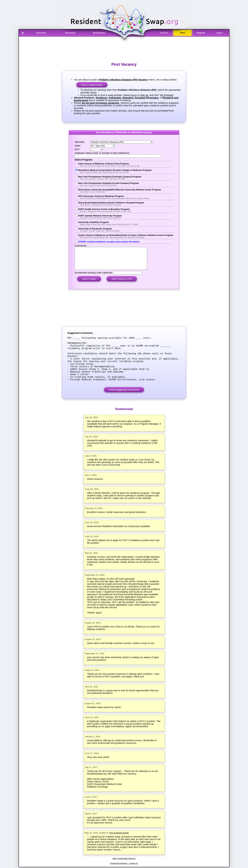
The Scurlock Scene (119, 848)
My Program (167, 95)
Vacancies (70, 33)
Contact (164, 33)
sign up (144, 95)
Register (201, 33)
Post (183, 33)
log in (134, 95)
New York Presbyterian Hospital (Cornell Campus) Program (126, 184)
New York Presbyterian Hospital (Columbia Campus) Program (126, 178)
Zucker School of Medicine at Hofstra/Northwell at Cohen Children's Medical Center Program (126, 236)
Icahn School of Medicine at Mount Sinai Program (126, 165)
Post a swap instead (92, 85)
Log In (219, 33)
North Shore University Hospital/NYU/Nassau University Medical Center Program (126, 191)
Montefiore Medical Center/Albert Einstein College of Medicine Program (126, 171)
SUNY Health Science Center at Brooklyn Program (126, 210)
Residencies (99, 33)
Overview (41, 33)
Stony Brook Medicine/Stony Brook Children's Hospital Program (126, 204)
